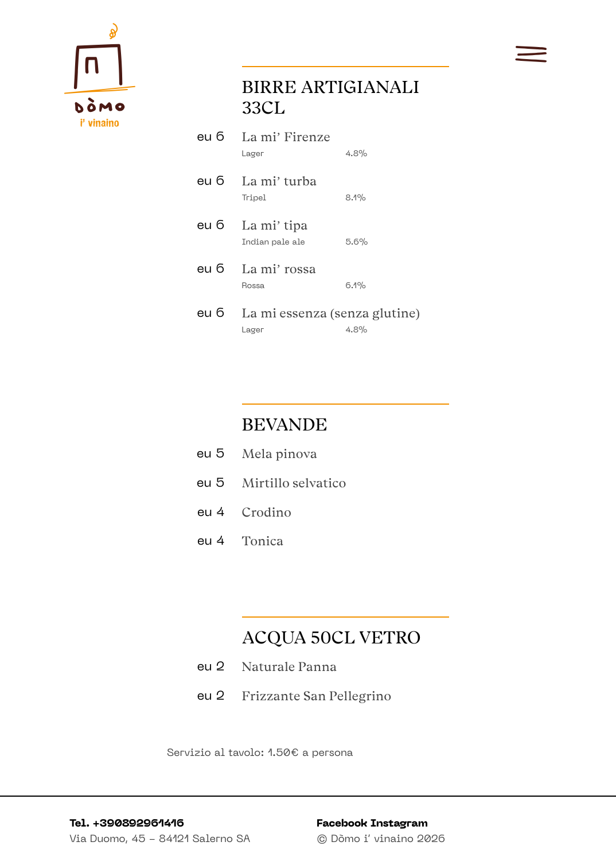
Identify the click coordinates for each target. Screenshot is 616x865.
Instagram (399, 825)
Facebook (344, 825)
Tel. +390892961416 (127, 825)
